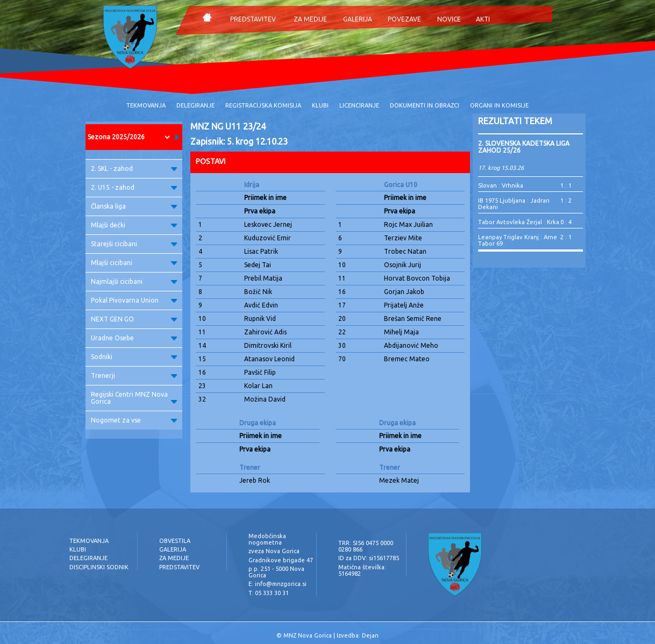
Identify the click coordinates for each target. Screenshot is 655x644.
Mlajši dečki (134, 225)
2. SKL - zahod (134, 169)
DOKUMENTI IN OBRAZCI (425, 105)
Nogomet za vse (134, 420)
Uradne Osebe (134, 338)
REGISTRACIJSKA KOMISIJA (263, 105)
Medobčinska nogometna (267, 539)
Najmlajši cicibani (134, 281)
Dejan (370, 635)
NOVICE (449, 19)
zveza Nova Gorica (274, 551)
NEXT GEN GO (134, 319)
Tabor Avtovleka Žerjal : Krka (519, 222)
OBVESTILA (175, 541)
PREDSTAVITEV (253, 19)
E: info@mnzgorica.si (277, 584)
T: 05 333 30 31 (269, 593)
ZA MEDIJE (310, 19)
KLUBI (320, 105)
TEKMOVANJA (146, 105)
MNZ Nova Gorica (308, 635)
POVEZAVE (404, 19)
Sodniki (134, 357)
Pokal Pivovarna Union (134, 300)
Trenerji (134, 375)
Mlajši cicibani (134, 263)
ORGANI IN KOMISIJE (499, 105)
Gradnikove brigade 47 (281, 560)
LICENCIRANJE (359, 105)
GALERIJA (358, 19)
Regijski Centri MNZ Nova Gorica (134, 398)
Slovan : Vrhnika (501, 185)
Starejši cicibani (134, 244)
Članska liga (134, 206)
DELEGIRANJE (195, 105)
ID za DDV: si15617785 (369, 558)
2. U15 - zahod (134, 187)
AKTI (483, 19)
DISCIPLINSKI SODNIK (99, 567)
